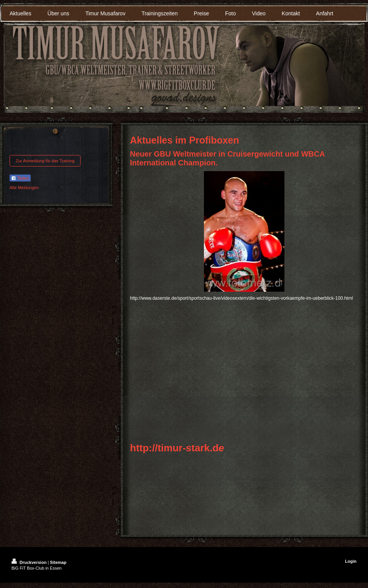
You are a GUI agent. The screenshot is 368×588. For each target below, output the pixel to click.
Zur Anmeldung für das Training (45, 161)
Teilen (20, 178)
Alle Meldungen (24, 188)
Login (351, 561)
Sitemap (58, 562)
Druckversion (30, 562)
